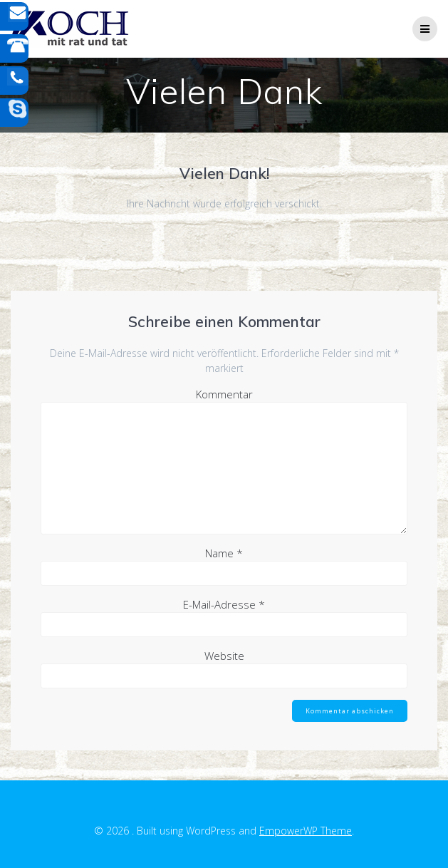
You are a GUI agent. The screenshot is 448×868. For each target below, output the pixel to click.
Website (224, 656)
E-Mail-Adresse (224, 604)
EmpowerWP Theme (306, 831)
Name (224, 553)
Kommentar (224, 394)
